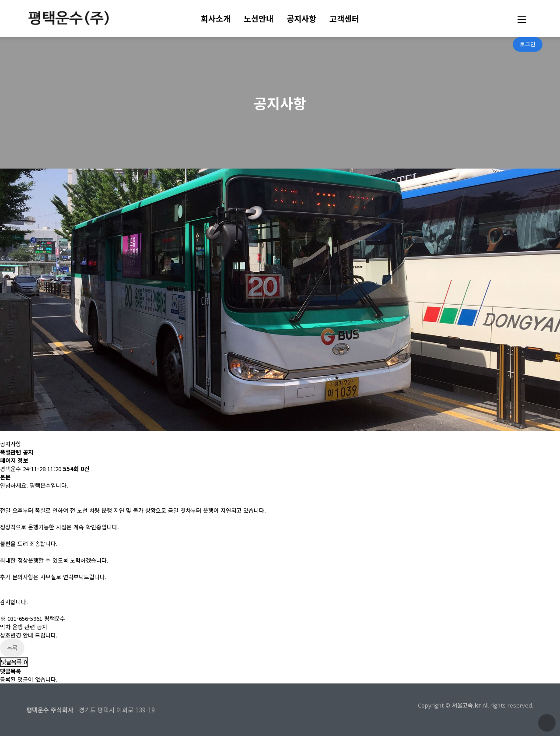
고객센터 (344, 18)
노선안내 (259, 18)
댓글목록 (14, 662)
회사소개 (216, 18)
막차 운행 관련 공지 (24, 627)
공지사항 (301, 18)
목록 (12, 648)
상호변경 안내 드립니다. (29, 635)
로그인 (528, 44)
